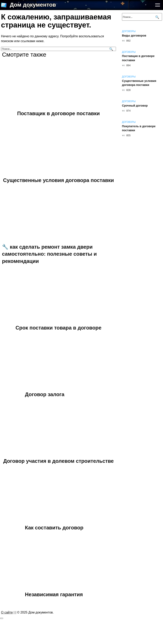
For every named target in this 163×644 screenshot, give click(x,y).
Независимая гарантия (54, 594)
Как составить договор (54, 528)
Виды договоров (134, 36)
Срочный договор (135, 106)
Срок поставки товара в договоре (59, 328)
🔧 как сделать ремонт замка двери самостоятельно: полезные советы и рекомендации (49, 254)
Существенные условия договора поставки (58, 180)
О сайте (7, 612)
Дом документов (33, 5)
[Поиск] (111, 49)
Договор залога (45, 394)
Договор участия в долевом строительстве (58, 461)
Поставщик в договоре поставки (58, 113)
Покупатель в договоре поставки (139, 128)
